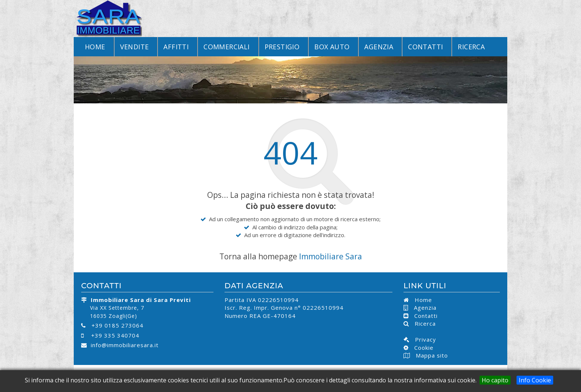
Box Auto (332, 47)
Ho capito (495, 380)
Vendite (135, 47)
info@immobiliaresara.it (125, 345)
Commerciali (226, 47)
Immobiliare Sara (331, 256)
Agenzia (379, 47)
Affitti (176, 47)
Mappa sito (431, 355)
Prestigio (282, 47)
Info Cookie (535, 380)
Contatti (425, 47)
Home (95, 47)
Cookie (421, 348)
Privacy (423, 339)
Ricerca (471, 47)
